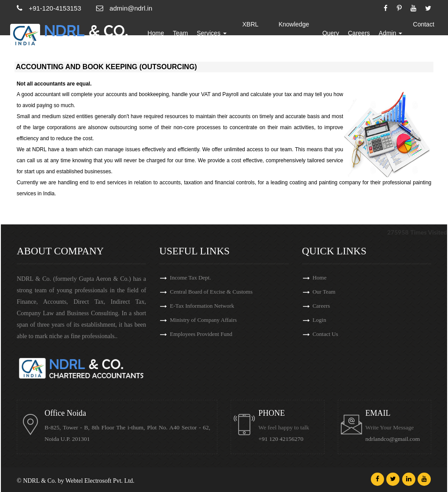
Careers (359, 33)
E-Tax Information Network (202, 306)
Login (319, 320)
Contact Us (424, 33)
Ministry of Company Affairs (203, 320)
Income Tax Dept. (190, 278)
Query (331, 33)
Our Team (324, 292)
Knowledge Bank (294, 33)
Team (180, 33)
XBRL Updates (250, 33)
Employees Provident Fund (201, 334)
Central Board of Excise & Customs (211, 292)
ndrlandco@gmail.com (393, 439)
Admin (391, 33)
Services (212, 33)
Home (156, 33)
